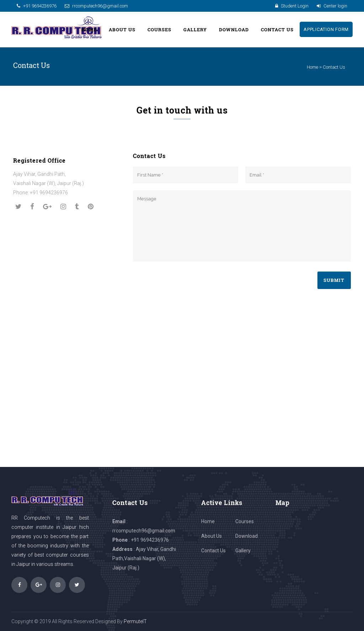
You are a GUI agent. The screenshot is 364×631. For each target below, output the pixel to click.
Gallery (243, 551)
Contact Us (213, 551)
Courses (245, 521)
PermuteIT (135, 621)
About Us (212, 536)
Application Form (322, 29)
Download (247, 536)
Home (312, 67)
